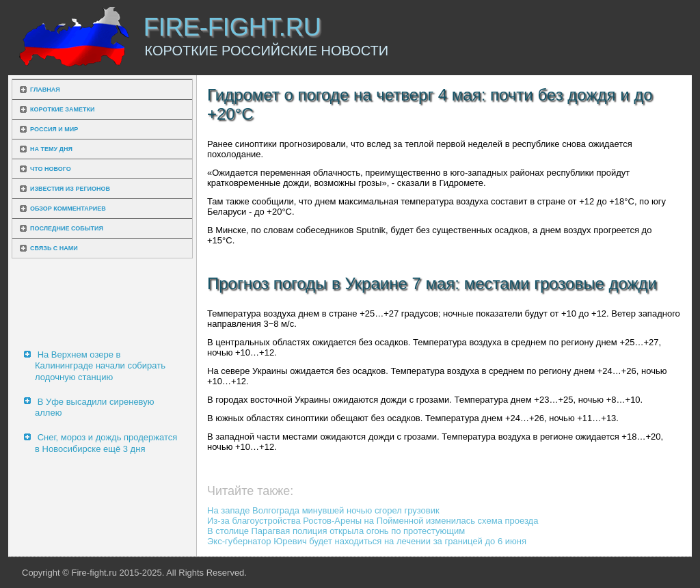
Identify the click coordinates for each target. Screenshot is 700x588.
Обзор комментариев (68, 209)
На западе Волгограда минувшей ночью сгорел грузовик (323, 510)
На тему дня (51, 149)
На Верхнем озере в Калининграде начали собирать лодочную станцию (100, 366)
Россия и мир (54, 129)
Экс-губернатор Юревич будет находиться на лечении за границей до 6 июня (367, 541)
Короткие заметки (62, 109)
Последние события (67, 228)
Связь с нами (54, 248)
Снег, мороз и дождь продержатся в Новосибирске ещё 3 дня (106, 443)
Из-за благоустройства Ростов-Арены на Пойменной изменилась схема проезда (373, 521)
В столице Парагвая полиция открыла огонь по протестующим (336, 531)
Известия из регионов (70, 189)
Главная (45, 90)
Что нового (51, 169)
